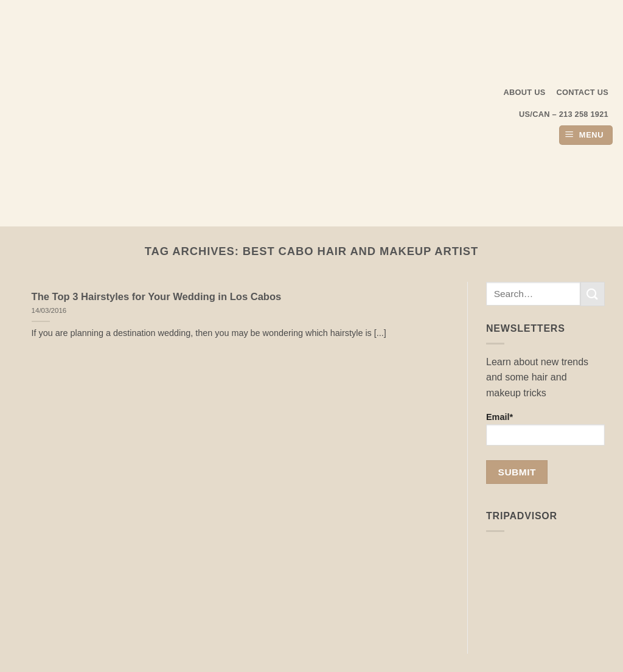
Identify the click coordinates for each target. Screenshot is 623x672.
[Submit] (593, 294)
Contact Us (583, 92)
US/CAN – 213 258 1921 (564, 114)
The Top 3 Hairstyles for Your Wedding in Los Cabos (157, 297)
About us (525, 92)
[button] (586, 135)
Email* (545, 429)
